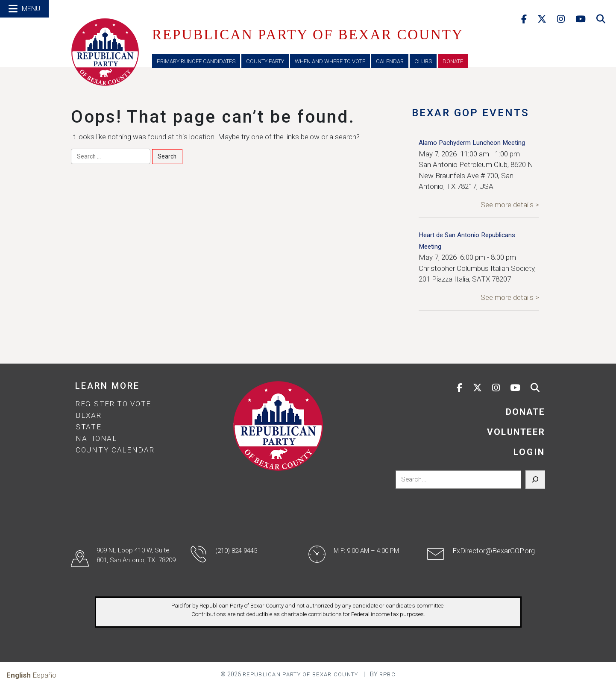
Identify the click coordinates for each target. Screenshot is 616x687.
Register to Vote (113, 404)
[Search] (535, 480)
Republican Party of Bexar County (301, 674)
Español (45, 675)
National (96, 438)
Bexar (89, 415)
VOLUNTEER (516, 432)
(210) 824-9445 (236, 551)
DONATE (525, 412)
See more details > (510, 205)
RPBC (387, 674)
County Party (265, 61)
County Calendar (115, 450)
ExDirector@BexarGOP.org (494, 551)
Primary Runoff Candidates (196, 61)
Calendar (390, 61)
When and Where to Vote (330, 61)
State (89, 427)
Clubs (423, 61)
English (19, 675)
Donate (453, 61)
